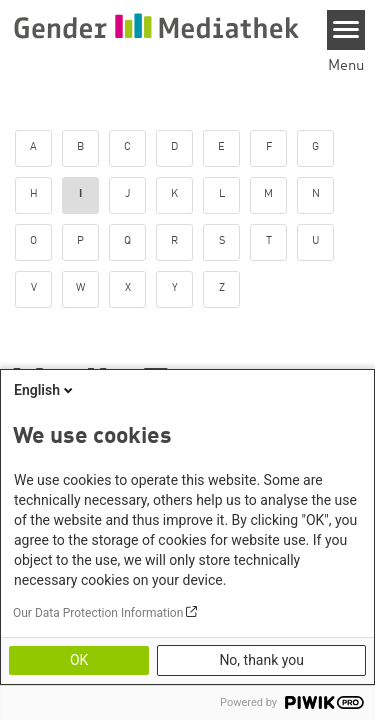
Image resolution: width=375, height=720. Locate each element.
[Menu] (346, 30)
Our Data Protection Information (98, 613)
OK (79, 660)
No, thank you (261, 660)
